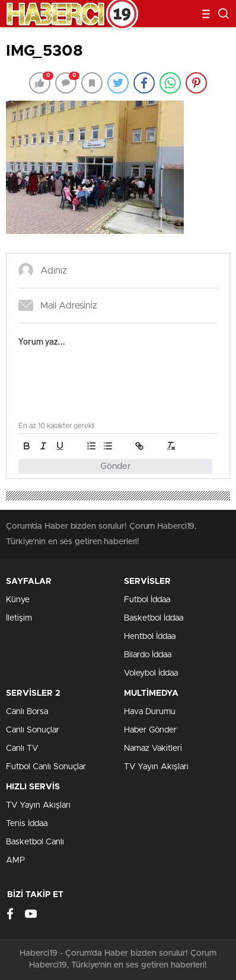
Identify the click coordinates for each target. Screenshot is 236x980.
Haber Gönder (150, 730)
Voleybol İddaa (151, 673)
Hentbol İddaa (150, 637)
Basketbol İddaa (154, 618)
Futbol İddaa (147, 600)
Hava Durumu (150, 712)
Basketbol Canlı (35, 842)
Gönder (116, 466)
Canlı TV (22, 748)
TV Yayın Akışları (156, 767)
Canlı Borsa (27, 712)
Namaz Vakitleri (153, 748)
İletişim (19, 618)
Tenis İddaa (27, 824)
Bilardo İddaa (148, 655)
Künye (18, 600)
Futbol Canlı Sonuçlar (46, 767)
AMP (15, 860)
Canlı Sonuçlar (33, 730)
